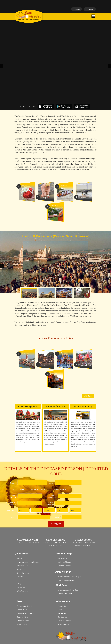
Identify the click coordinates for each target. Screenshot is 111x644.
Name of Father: (13, 448)
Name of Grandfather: (52, 449)
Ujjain (60, 626)
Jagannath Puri (23, 619)
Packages (21, 540)
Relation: (56, 469)
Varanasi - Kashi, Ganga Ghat (28, 603)
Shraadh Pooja (23, 525)
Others (20, 529)
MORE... (88, 348)
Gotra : (14, 470)
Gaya (19, 608)
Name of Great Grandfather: (11, 456)
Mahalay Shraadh (65, 514)
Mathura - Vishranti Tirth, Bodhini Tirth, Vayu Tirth (75, 604)
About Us (62, 559)
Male (22, 442)
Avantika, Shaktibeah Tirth (28, 626)
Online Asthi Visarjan (66, 533)
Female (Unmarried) (38, 442)
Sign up (89, 9)
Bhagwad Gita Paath (25, 566)
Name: (13, 435)
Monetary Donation (25, 577)
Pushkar (61, 615)
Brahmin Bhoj (23, 569)
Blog (19, 536)
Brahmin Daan (23, 573)
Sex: (14, 442)
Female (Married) (59, 442)
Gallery (20, 533)
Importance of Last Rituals (28, 514)
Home (20, 511)
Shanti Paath (22, 562)
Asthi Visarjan (22, 518)
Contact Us (62, 569)
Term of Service (64, 573)
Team (60, 562)
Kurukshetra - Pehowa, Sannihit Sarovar (74, 619)
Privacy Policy (63, 577)
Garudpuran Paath (25, 559)
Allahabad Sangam (25, 615)
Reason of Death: (51, 456)
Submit (56, 477)
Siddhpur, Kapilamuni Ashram (70, 612)
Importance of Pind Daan (68, 542)
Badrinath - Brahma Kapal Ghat (30, 612)
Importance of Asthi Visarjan (69, 529)
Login (75, 9)
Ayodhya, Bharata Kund (67, 608)
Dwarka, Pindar (23, 623)
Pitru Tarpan (63, 511)
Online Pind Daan (65, 546)
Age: (52, 435)
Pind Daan (21, 522)
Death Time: (11, 463)
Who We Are (22, 543)
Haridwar (61, 623)
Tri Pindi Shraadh (65, 518)
